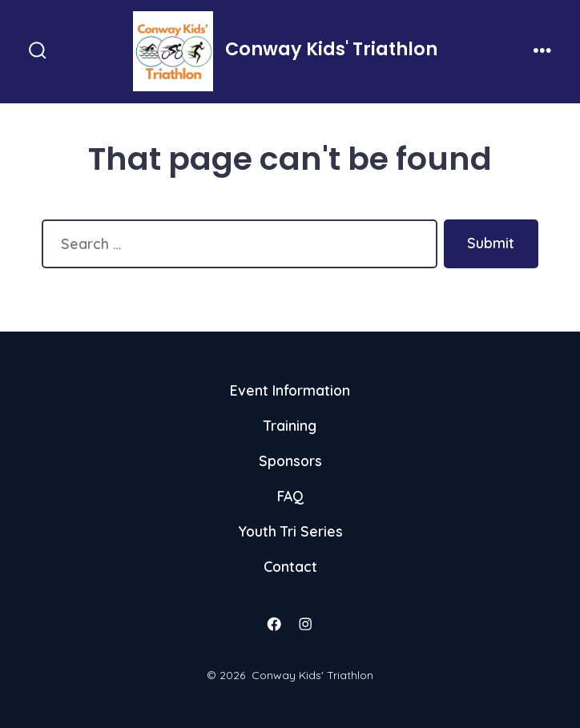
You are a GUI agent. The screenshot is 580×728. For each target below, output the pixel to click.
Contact (290, 566)
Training (290, 425)
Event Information (290, 390)
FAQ (290, 496)
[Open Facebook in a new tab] (275, 624)
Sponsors (290, 461)
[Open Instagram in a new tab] (306, 624)
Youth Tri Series (290, 531)
